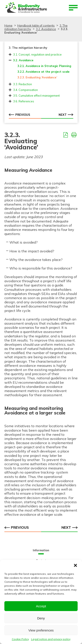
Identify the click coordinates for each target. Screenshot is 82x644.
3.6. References (24, 101)
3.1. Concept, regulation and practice (37, 54)
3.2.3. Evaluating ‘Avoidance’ (37, 77)
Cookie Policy (20, 639)
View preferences (41, 630)
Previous (19, 115)
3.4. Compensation (25, 90)
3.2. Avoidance (23, 60)
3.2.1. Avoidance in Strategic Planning (44, 66)
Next (66, 115)
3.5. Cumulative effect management (36, 96)
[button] (75, 565)
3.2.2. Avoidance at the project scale (44, 72)
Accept (41, 606)
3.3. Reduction (23, 84)
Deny (41, 618)
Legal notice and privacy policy (51, 639)
